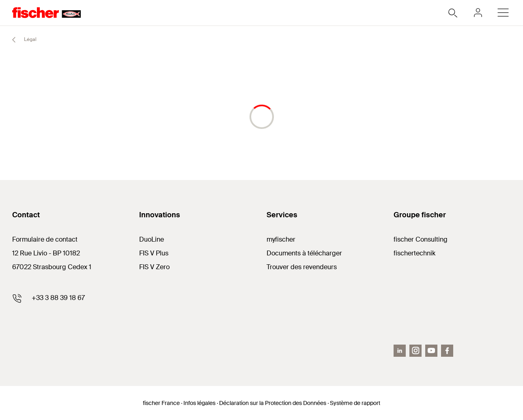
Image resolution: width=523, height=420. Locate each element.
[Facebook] (447, 351)
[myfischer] (478, 13)
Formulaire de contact (45, 239)
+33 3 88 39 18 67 (58, 298)
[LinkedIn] (400, 351)
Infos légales (199, 403)
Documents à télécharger (304, 253)
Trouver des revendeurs (302, 267)
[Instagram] (415, 351)
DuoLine (152, 239)
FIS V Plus (154, 253)
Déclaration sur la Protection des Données (273, 403)
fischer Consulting (421, 239)
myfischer (281, 239)
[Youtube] (431, 351)
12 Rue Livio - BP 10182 (46, 253)
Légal (21, 40)
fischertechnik (414, 253)
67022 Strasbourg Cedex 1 (52, 267)
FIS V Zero (154, 267)
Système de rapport (355, 403)
